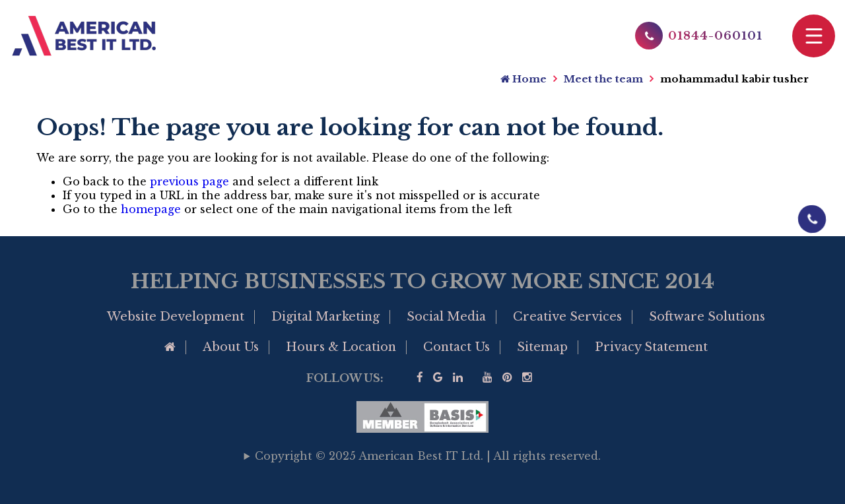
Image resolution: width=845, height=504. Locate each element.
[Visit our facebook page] (420, 378)
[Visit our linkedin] (458, 378)
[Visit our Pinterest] (507, 378)
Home (524, 79)
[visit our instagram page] (527, 378)
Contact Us (456, 347)
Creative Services (567, 317)
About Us (231, 347)
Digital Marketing (325, 317)
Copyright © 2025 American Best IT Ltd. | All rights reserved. (428, 456)
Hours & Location (341, 347)
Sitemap (542, 347)
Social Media (446, 317)
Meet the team (603, 79)
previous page (189, 181)
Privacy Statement (651, 347)
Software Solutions (707, 317)
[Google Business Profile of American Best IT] (438, 378)
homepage (151, 209)
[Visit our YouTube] (488, 378)
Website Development (176, 317)
